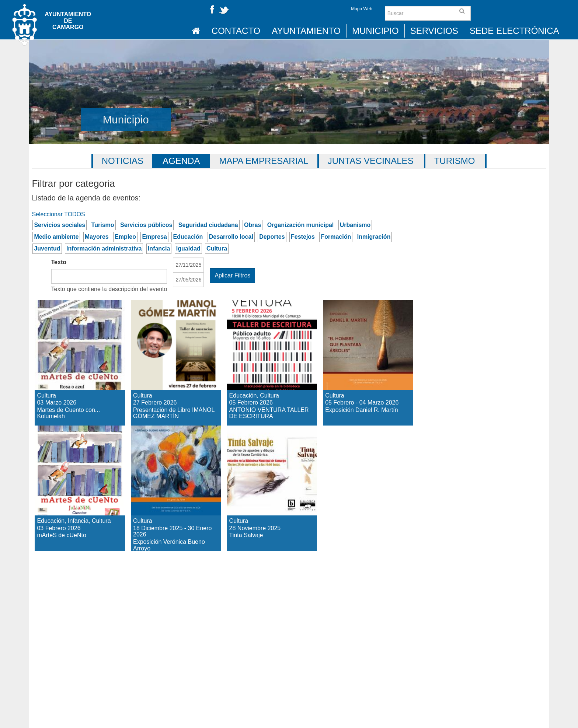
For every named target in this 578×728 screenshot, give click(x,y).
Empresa (154, 237)
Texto (59, 262)
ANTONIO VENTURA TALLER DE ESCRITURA (261, 326)
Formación (336, 237)
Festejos (303, 237)
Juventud (47, 248)
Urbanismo (355, 225)
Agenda (181, 161)
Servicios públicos (146, 225)
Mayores (97, 237)
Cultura (217, 248)
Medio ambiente (56, 237)
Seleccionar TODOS (58, 214)
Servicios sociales (60, 225)
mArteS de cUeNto (62, 438)
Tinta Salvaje (261, 432)
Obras (253, 225)
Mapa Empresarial (264, 161)
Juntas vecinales (371, 161)
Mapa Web (362, 9)
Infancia (159, 248)
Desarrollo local (231, 237)
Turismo (455, 161)
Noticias (123, 161)
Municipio (375, 31)
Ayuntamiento (306, 31)
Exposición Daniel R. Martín (365, 313)
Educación (188, 237)
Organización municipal (300, 225)
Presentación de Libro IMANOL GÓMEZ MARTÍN (173, 326)
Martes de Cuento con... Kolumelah (70, 319)
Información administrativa (104, 248)
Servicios (434, 31)
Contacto (236, 31)
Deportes (272, 237)
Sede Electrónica (514, 31)
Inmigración (374, 237)
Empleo (125, 237)
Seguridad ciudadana (208, 225)
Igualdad (188, 248)
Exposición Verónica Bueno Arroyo (173, 445)
